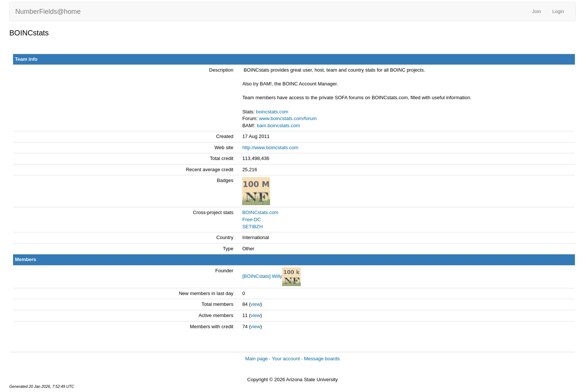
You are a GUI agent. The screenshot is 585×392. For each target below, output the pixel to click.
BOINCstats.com (260, 212)
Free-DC (251, 219)
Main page (256, 359)
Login (558, 11)
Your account (286, 359)
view (256, 304)
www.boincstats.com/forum (288, 118)
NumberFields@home (48, 12)
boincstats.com (272, 112)
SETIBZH (252, 227)
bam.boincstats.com (278, 126)
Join (536, 11)
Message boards (322, 359)
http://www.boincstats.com (270, 148)
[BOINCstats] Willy (262, 276)
